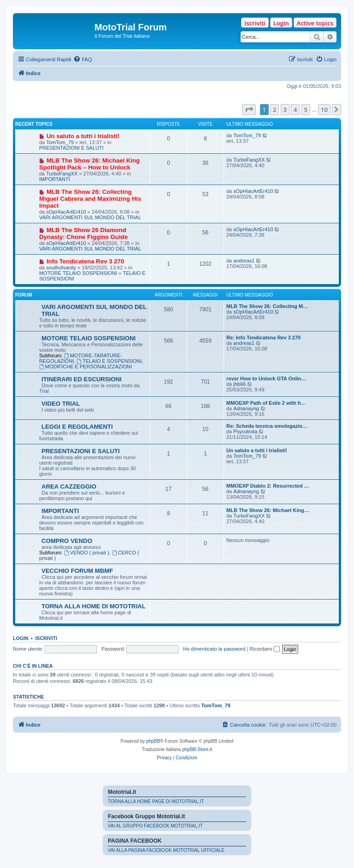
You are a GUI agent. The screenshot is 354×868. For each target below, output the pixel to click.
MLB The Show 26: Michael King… (268, 510)
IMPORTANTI (55, 179)
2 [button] (274, 110)
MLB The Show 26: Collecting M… (267, 306)
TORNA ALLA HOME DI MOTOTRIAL (94, 606)
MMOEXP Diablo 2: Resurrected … (268, 486)
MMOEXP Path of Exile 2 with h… (266, 403)
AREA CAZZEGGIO (69, 486)
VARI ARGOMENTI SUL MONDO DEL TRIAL (90, 217)
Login (281, 23)
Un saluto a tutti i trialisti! (83, 136)
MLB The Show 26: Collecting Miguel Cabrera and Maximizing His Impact (90, 199)
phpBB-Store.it (197, 749)
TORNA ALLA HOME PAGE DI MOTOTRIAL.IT (156, 801)
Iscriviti (255, 23)
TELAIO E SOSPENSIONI (109, 361)
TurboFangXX (62, 174)
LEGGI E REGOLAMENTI (77, 427)
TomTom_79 (60, 142)
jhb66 (239, 384)
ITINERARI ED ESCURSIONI (82, 379)
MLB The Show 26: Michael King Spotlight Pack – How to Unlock (89, 164)
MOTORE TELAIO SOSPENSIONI (78, 273)
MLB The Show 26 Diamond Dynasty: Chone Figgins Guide (83, 233)
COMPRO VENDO (67, 541)
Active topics (315, 23)
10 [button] (324, 110)
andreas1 (244, 261)
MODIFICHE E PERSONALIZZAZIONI (86, 367)
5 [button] (306, 110)
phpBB (153, 741)
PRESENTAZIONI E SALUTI (71, 148)
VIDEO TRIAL (61, 404)
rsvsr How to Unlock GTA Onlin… (266, 379)
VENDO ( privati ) (87, 553)
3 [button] (285, 110)
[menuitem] (83, 59)
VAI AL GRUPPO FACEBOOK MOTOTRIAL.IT (155, 826)
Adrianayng (246, 408)
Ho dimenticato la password (214, 649)
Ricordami (265, 649)
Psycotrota (245, 431)
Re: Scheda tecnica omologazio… (267, 426)
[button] (249, 110)
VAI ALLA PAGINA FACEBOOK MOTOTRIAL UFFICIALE (166, 850)
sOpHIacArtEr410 (66, 212)
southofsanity (61, 268)
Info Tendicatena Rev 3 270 (85, 261)
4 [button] (295, 110)
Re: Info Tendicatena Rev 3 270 (263, 338)
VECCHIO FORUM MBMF (77, 571)
